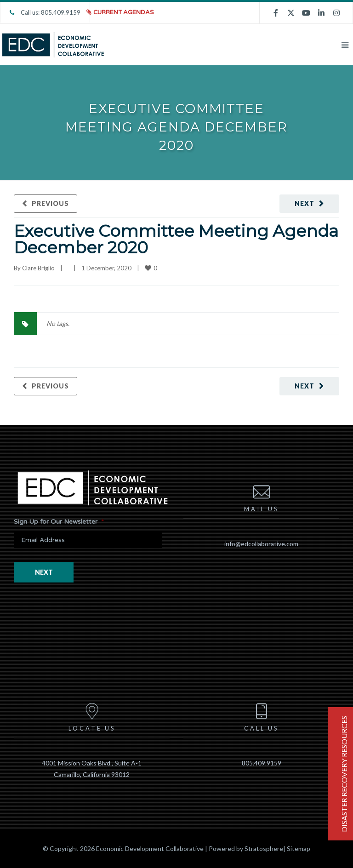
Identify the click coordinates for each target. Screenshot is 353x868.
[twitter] (291, 12)
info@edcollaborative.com (261, 544)
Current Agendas (124, 12)
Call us (261, 716)
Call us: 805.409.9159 (45, 12)
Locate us (92, 716)
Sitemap (299, 848)
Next (305, 203)
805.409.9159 (262, 763)
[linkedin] (321, 13)
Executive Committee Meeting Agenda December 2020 (176, 239)
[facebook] (276, 13)
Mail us (261, 497)
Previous (50, 203)
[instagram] (336, 13)
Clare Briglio (38, 268)
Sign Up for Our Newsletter (59, 522)
